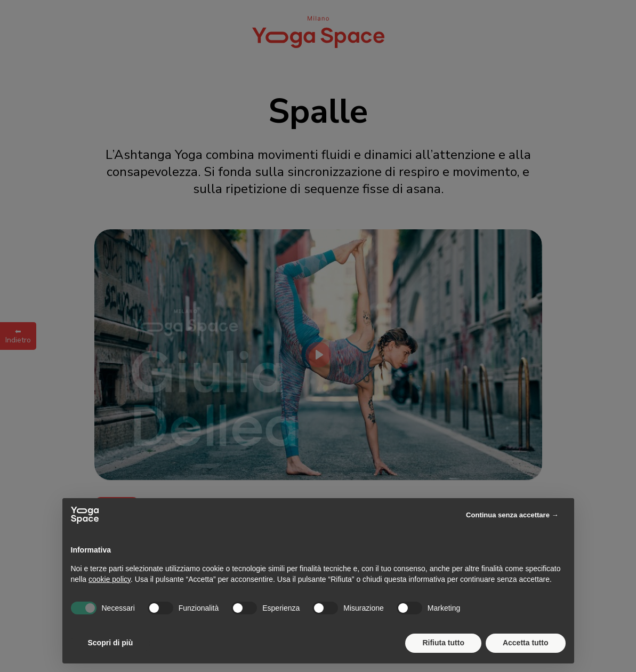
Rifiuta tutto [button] (443, 643)
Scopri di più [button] (111, 643)
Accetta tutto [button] (526, 643)
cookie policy (110, 579)
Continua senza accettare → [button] (512, 515)
